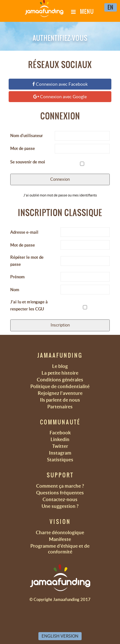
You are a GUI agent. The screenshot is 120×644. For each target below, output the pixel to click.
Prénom (17, 277)
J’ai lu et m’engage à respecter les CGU (29, 305)
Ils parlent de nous (60, 400)
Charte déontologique (60, 532)
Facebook (60, 433)
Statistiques (60, 460)
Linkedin (60, 439)
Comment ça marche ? (60, 486)
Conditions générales (60, 380)
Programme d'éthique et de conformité (60, 549)
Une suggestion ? (60, 506)
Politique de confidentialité (60, 386)
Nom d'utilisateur (27, 136)
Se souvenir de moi (28, 162)
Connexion (60, 179)
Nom (15, 290)
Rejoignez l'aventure (60, 393)
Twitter (60, 446)
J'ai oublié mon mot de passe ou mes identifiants (60, 195)
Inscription (60, 325)
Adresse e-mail (24, 232)
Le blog (60, 366)
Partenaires (60, 407)
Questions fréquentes (60, 493)
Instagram (60, 453)
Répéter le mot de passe (27, 261)
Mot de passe (23, 148)
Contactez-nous (60, 499)
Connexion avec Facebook (60, 84)
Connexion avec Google (60, 97)
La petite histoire (60, 373)
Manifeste (60, 539)
